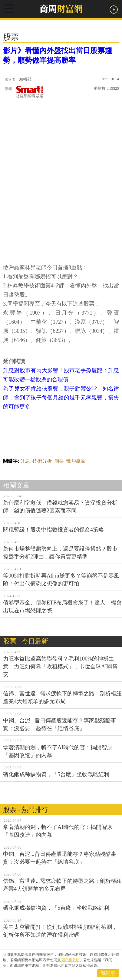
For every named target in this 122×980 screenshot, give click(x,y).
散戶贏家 (76, 461)
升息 (25, 461)
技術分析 (42, 461)
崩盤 (59, 461)
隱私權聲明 (71, 960)
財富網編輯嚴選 (30, 92)
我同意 (108, 973)
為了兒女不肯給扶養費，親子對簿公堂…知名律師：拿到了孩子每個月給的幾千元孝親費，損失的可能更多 (61, 398)
